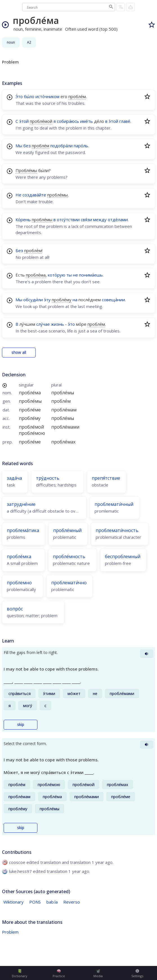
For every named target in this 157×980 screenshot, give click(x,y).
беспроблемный (123, 556)
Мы (19, 146)
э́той (24, 121)
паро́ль (81, 146)
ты (69, 275)
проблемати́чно (69, 583)
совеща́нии (113, 300)
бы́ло (29, 96)
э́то (71, 324)
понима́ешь (91, 275)
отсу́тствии (68, 219)
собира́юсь (68, 121)
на (75, 300)
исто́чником (47, 96)
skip (21, 725)
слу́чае (43, 324)
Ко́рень (23, 219)
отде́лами (118, 219)
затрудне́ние (21, 504)
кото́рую (57, 275)
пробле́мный (67, 530)
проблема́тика (23, 530)
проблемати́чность (117, 530)
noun (11, 42)
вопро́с (15, 609)
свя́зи (86, 219)
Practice (59, 974)
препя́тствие (106, 478)
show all (19, 352)
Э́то (19, 96)
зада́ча (14, 478)
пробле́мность (69, 556)
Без (19, 250)
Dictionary (20, 974)
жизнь (57, 324)
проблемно (19, 583)
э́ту (47, 300)
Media (98, 974)
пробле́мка (19, 556)
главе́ (125, 121)
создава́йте (34, 195)
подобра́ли (61, 146)
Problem (10, 932)
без (27, 146)
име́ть (87, 121)
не (75, 275)
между (100, 219)
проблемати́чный (114, 504)
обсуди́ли (33, 300)
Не (18, 195)
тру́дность (48, 478)
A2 (29, 42)
